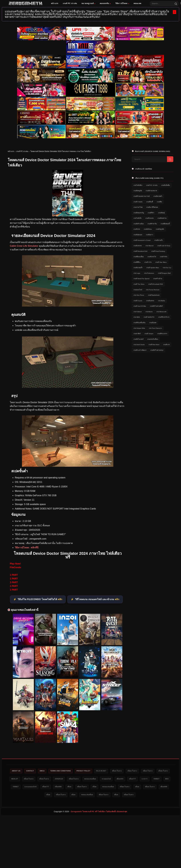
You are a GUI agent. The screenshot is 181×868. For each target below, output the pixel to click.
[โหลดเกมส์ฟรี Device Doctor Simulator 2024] (68, 387)
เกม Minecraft (161, 312)
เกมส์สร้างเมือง (139, 224)
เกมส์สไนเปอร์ (138, 339)
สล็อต (115, 787)
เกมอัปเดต (153, 323)
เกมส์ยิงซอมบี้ (165, 224)
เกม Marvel (149, 246)
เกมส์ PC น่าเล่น (70, 3)
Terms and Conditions (67, 771)
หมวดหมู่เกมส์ (88, 3)
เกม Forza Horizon (153, 290)
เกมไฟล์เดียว (138, 185)
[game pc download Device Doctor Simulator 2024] (68, 466)
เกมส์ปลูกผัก (160, 229)
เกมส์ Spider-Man (153, 268)
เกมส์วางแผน (138, 202)
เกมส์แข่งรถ (138, 246)
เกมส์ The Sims (139, 284)
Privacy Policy (92, 771)
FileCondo (15, 567)
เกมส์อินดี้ (150, 202)
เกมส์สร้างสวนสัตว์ (156, 306)
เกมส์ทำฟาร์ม (152, 224)
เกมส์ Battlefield (154, 295)
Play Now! (15, 564)
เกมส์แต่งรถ (150, 301)
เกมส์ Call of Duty (164, 246)
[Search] (176, 4)
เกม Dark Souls (139, 345)
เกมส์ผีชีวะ (137, 262)
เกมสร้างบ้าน (158, 279)
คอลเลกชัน (105, 3)
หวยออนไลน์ (134, 779)
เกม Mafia (162, 301)
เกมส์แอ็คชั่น (166, 185)
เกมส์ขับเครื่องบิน (139, 323)
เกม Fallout (138, 312)
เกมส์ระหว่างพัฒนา (140, 350)
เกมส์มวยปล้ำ (138, 268)
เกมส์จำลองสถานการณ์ (142, 196)
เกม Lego (137, 273)
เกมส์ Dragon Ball (164, 273)
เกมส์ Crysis (138, 301)
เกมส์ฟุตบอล (138, 235)
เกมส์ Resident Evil (140, 251)
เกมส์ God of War (140, 306)
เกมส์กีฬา (151, 213)
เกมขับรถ (137, 229)
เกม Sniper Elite (139, 328)
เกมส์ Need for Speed (141, 279)
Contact (33, 771)
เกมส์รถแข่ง (149, 218)
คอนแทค (137, 3)
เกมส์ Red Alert (154, 345)
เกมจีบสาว (149, 235)
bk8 (43, 787)
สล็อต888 (102, 787)
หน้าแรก (55, 3)
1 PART (14, 575)
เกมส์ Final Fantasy (158, 251)
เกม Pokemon (149, 273)
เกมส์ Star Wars (161, 262)
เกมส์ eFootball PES (156, 284)
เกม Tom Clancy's (155, 328)
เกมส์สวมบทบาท (151, 191)
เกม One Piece (139, 295)
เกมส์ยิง (159, 202)
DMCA (47, 771)
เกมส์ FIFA (164, 257)
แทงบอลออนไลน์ (71, 787)
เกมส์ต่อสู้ (161, 213)
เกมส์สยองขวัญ (139, 213)
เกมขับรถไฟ (152, 257)
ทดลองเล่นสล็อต (116, 779)
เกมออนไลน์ (138, 290)
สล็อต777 (163, 779)
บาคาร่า (19, 787)
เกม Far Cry (167, 268)
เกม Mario (149, 312)
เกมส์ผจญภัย (138, 191)
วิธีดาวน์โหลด (122, 3)
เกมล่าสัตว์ (137, 334)
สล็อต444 (149, 779)
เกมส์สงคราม (162, 218)
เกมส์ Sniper (149, 334)
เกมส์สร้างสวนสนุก (157, 350)
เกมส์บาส (166, 345)
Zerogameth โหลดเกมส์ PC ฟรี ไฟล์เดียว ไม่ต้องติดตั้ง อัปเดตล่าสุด (99, 812)
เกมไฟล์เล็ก (138, 218)
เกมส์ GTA (148, 262)
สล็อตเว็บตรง (128, 771)
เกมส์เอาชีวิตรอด (152, 207)
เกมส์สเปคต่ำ (158, 196)
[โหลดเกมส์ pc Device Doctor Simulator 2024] (68, 306)
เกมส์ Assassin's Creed (142, 240)
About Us (18, 771)
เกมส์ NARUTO (149, 317)
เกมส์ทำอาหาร (162, 334)
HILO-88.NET (111, 771)
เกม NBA (137, 317)
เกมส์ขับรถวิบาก (164, 317)
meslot (34, 779)
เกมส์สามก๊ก (159, 240)
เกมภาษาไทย (138, 207)
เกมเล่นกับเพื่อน (153, 339)
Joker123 (82, 779)
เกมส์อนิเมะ (148, 229)
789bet (32, 787)
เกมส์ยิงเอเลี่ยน (139, 257)
